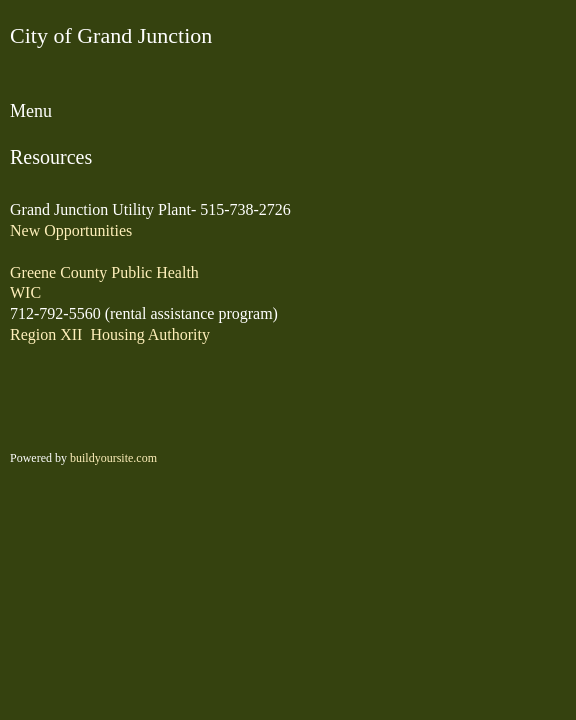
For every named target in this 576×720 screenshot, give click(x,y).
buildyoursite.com (113, 458)
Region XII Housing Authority (110, 334)
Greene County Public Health (104, 272)
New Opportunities (71, 230)
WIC (25, 292)
